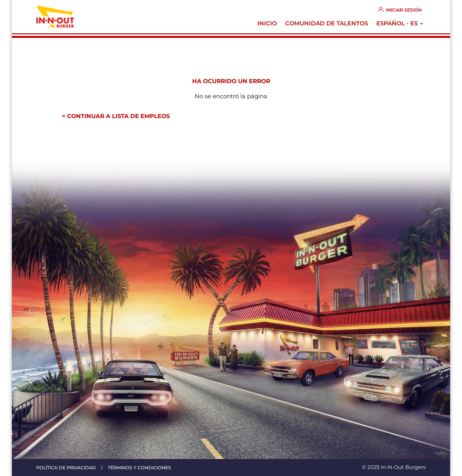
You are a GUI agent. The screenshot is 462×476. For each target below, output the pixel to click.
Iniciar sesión (404, 10)
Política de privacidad (66, 468)
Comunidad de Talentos (327, 23)
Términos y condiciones (139, 468)
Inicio (267, 23)
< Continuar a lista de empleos (116, 116)
